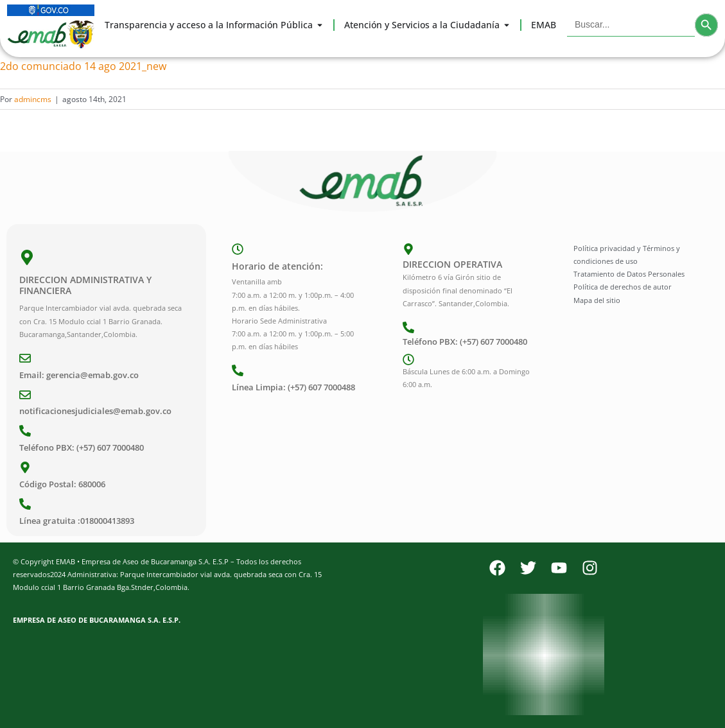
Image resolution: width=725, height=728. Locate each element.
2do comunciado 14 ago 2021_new (83, 66)
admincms (33, 99)
